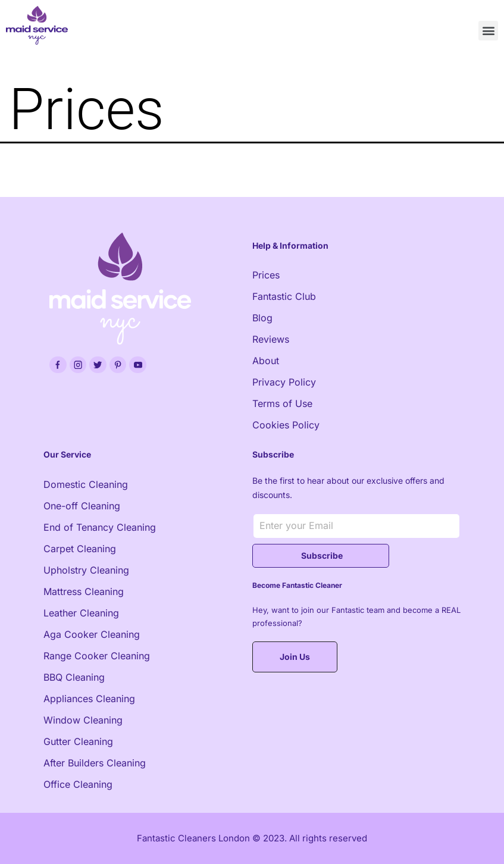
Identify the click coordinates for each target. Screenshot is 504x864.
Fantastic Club (284, 296)
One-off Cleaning (82, 506)
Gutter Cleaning (78, 741)
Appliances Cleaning (89, 699)
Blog (262, 318)
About (266, 361)
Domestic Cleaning (86, 484)
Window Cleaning (83, 720)
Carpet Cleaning (80, 549)
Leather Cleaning (81, 613)
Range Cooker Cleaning (97, 656)
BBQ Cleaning (74, 677)
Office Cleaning (78, 784)
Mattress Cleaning (84, 591)
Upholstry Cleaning (86, 570)
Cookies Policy (286, 425)
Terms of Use (282, 403)
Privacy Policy (284, 382)
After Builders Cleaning (95, 763)
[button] (488, 31)
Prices (266, 275)
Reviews (271, 339)
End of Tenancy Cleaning (100, 527)
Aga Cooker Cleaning (92, 634)
